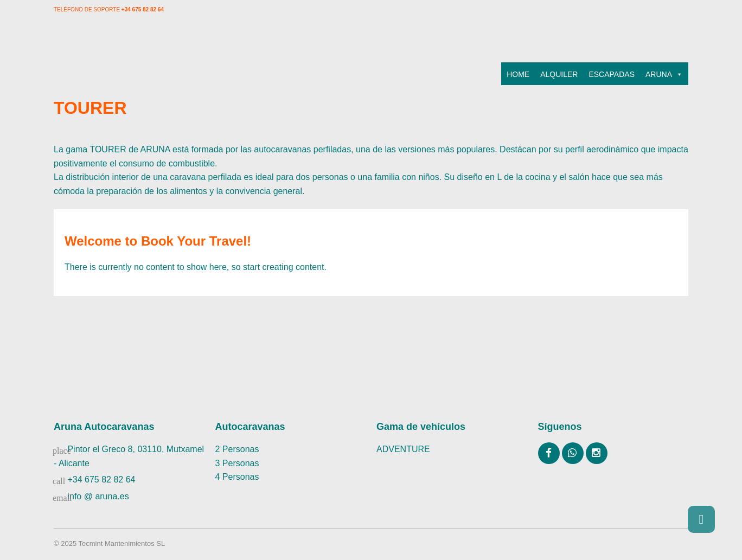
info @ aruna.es (98, 496)
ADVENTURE (403, 449)
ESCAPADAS (612, 74)
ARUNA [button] (664, 74)
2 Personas (237, 449)
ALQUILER (559, 74)
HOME (518, 74)
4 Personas (237, 477)
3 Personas (237, 463)
